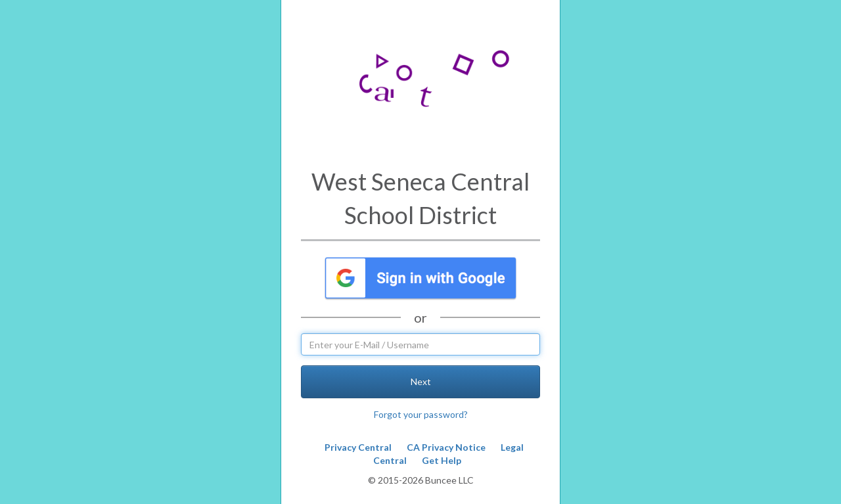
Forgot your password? (421, 414)
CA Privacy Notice (446, 447)
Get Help (442, 460)
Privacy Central (358, 447)
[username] (421, 344)
